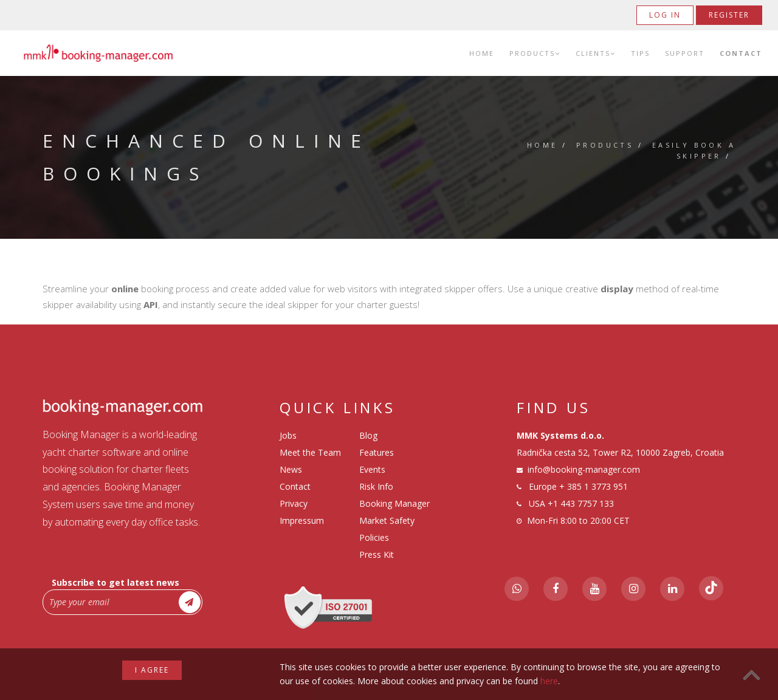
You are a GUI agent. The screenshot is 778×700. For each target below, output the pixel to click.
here (549, 681)
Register (729, 15)
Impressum (302, 520)
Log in (665, 15)
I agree (152, 670)
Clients (596, 53)
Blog (368, 435)
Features (377, 452)
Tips (640, 53)
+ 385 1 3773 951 (594, 486)
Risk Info (376, 486)
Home (482, 53)
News (291, 469)
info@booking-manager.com (584, 469)
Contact (741, 53)
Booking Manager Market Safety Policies (394, 520)
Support (685, 53)
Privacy (294, 503)
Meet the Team (310, 452)
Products (535, 53)
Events (372, 469)
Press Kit (377, 554)
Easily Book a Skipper (694, 150)
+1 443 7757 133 (581, 503)
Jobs (288, 435)
